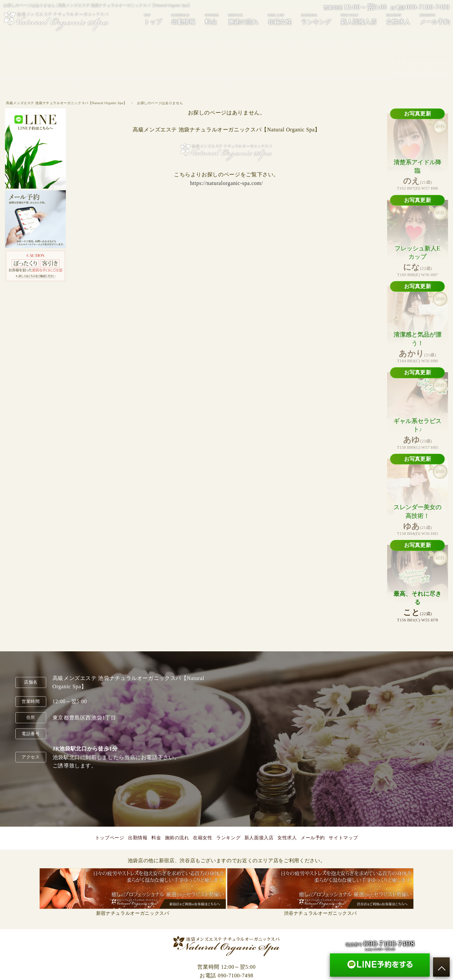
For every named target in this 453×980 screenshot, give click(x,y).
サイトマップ (343, 838)
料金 (212, 19)
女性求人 (398, 19)
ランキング (316, 19)
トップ (153, 19)
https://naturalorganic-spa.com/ (226, 183)
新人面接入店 (359, 19)
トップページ (110, 838)
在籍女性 (280, 19)
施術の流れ (243, 19)
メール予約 (435, 19)
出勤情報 (183, 19)
